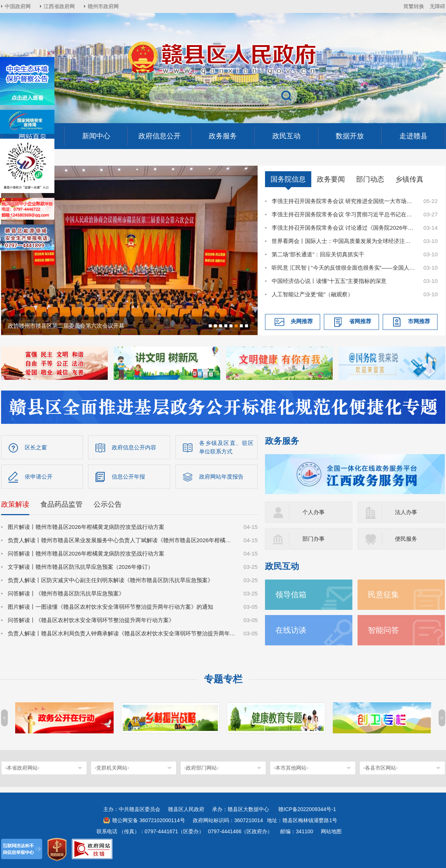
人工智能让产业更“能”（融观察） (312, 294)
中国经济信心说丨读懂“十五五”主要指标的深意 (329, 281)
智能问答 (383, 630)
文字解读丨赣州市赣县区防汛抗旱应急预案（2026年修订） (81, 567)
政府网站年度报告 (221, 477)
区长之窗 (36, 447)
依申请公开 (39, 477)
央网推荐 (302, 321)
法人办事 (406, 512)
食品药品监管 (61, 504)
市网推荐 (419, 321)
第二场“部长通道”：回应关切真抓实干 (318, 254)
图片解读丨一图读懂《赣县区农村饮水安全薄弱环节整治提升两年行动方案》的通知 (110, 607)
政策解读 (15, 504)
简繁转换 (414, 6)
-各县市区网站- (381, 768)
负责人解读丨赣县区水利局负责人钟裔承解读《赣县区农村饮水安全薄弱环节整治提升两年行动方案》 (122, 633)
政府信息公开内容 (134, 447)
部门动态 (370, 179)
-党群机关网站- (112, 768)
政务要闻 (331, 179)
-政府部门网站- (202, 768)
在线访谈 (291, 630)
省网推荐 (360, 321)
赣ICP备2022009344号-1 (307, 809)
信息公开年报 (128, 477)
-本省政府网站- (22, 768)
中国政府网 (18, 6)
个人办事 (313, 512)
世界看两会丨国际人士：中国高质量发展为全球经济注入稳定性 (343, 241)
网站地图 (331, 831)
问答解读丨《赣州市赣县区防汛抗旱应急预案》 (66, 593)
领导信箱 (291, 595)
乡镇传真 (409, 179)
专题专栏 (223, 679)
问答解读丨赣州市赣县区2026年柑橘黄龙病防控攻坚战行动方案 (86, 553)
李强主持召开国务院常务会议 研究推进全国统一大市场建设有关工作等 (343, 201)
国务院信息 (288, 179)
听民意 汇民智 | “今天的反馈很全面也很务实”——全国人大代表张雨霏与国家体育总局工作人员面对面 (343, 268)
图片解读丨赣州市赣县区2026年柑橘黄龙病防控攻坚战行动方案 (86, 527)
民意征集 (383, 595)
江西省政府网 (59, 6)
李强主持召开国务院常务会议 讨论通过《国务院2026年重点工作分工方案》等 (343, 228)
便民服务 (406, 539)
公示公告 (108, 504)
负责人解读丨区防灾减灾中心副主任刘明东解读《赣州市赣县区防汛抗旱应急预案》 (110, 580)
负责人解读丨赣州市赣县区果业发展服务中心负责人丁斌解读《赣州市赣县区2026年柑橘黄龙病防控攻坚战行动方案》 (122, 540)
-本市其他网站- (291, 768)
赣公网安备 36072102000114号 (149, 820)
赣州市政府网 (103, 6)
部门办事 (313, 539)
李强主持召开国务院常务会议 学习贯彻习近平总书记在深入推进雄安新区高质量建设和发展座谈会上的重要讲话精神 (343, 214)
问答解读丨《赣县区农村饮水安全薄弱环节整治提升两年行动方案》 (91, 620)
